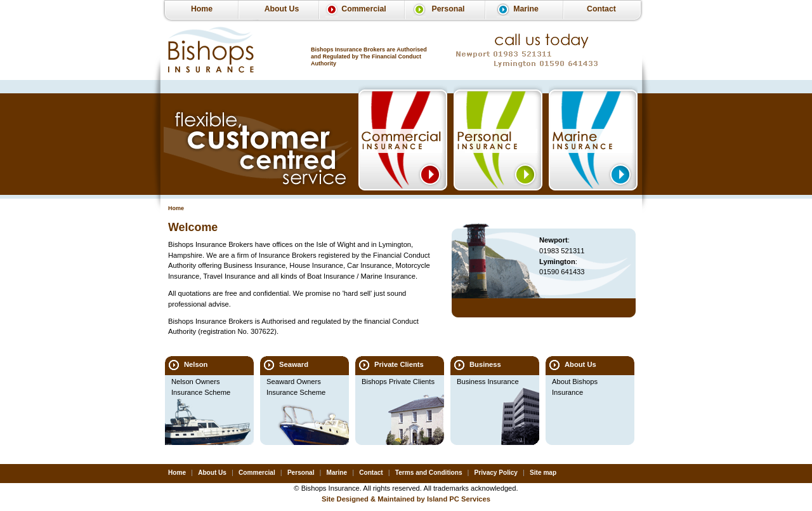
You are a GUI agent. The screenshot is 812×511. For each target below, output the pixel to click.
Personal (448, 9)
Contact (601, 9)
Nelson (196, 364)
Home (202, 9)
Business (485, 364)
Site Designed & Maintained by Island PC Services (406, 499)
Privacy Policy (496, 473)
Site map (543, 473)
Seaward (294, 364)
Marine (526, 9)
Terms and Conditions (429, 473)
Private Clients (399, 364)
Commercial (363, 9)
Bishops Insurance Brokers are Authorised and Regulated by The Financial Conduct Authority (369, 56)
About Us (282, 9)
